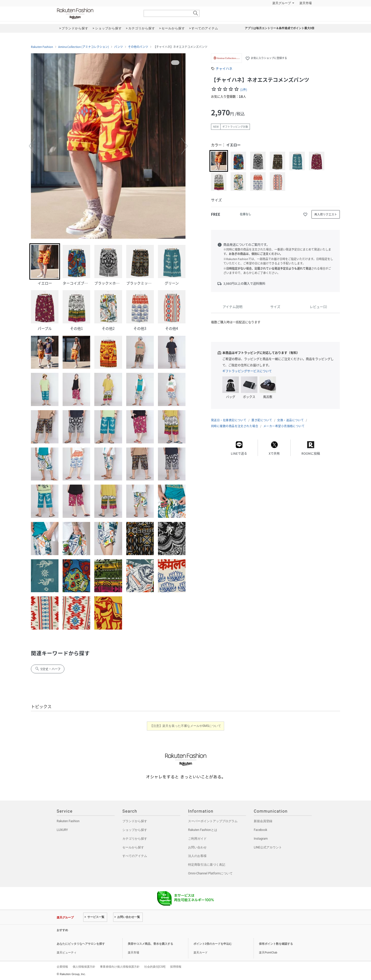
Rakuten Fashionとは (203, 830)
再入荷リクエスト (326, 214)
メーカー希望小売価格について (284, 426)
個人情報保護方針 (84, 967)
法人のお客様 (197, 856)
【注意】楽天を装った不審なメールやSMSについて (186, 726)
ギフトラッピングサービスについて (247, 371)
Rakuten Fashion (97, 14)
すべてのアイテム (135, 856)
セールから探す (133, 847)
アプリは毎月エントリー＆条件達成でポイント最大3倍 (280, 28)
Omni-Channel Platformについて (210, 873)
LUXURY (62, 830)
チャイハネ (224, 68)
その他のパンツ (138, 47)
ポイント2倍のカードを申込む (213, 944)
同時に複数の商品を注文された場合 (235, 426)
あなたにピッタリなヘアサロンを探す (81, 944)
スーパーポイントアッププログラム (213, 821)
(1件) (244, 90)
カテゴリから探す (135, 839)
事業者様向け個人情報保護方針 (120, 967)
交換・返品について (290, 420)
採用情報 (176, 967)
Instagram (261, 839)
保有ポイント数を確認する (276, 944)
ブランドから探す (135, 821)
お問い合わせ (197, 847)
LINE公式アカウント (268, 847)
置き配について (262, 420)
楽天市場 (306, 3)
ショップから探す (135, 830)
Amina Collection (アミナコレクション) (84, 47)
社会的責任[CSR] (155, 967)
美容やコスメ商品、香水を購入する (150, 944)
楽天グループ (282, 3)
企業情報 (62, 967)
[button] (32, 146)
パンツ (119, 47)
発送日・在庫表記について (229, 420)
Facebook (260, 830)
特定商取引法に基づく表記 (207, 865)
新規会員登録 (263, 821)
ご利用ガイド (197, 839)
